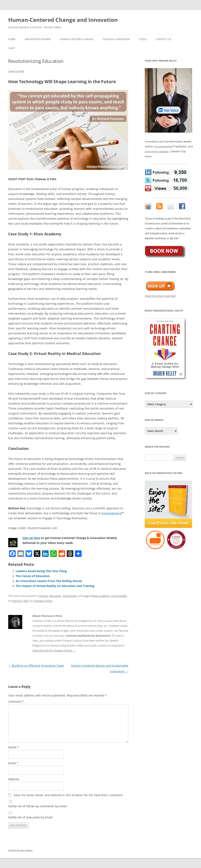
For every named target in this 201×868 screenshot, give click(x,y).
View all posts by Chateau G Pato (54, 650)
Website (14, 779)
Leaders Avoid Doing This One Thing (41, 571)
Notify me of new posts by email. (31, 817)
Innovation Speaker (38, 39)
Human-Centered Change (77, 39)
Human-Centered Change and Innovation (63, 20)
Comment (16, 702)
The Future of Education (33, 576)
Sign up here (31, 538)
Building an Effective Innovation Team (36, 666)
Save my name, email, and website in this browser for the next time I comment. (69, 795)
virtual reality (119, 596)
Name (14, 747)
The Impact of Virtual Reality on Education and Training (55, 586)
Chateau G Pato (43, 601)
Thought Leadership (116, 39)
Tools (143, 39)
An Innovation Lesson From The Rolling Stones (49, 581)
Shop (12, 48)
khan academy (101, 596)
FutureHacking (112, 513)
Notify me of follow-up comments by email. (38, 806)
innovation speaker (157, 151)
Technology (70, 596)
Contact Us (163, 39)
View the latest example (160, 296)
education (55, 596)
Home (12, 39)
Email (13, 763)
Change (43, 596)
